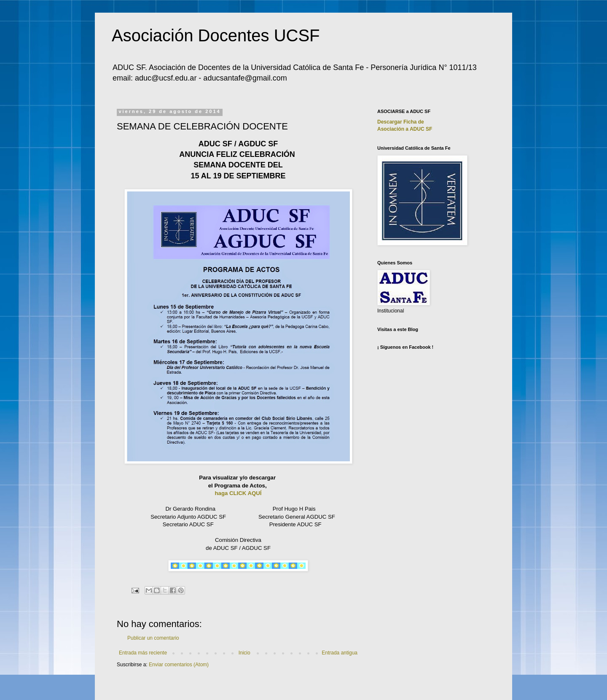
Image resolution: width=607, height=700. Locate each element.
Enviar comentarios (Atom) (179, 665)
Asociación (405, 129)
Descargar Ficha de (401, 122)
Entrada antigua (340, 653)
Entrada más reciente (143, 653)
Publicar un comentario (153, 638)
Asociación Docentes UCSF (216, 35)
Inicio (244, 653)
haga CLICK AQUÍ (238, 493)
